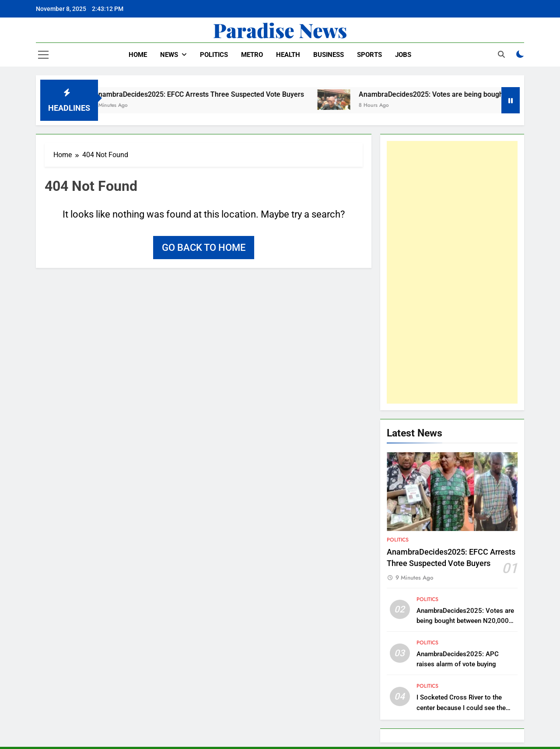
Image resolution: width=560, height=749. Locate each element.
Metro (252, 55)
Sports (369, 55)
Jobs (403, 55)
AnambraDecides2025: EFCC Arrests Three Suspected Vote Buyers (205, 94)
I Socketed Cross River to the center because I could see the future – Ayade (461, 707)
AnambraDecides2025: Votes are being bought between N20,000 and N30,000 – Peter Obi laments (466, 621)
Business (329, 55)
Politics (214, 55)
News (169, 55)
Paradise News (280, 30)
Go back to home (204, 248)
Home (138, 55)
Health (288, 55)
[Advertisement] (452, 272)
